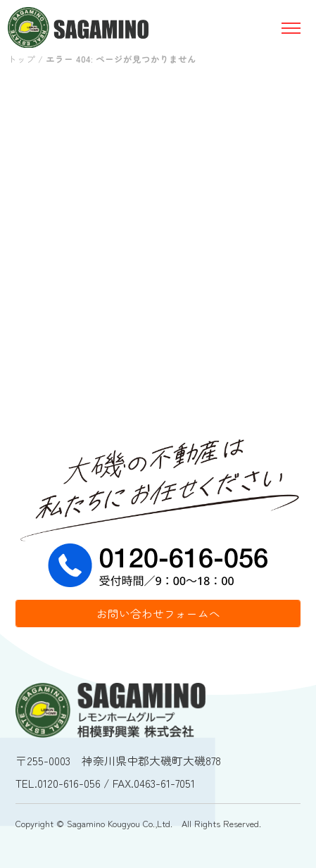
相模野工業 (78, 27)
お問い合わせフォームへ (158, 614)
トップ (21, 59)
